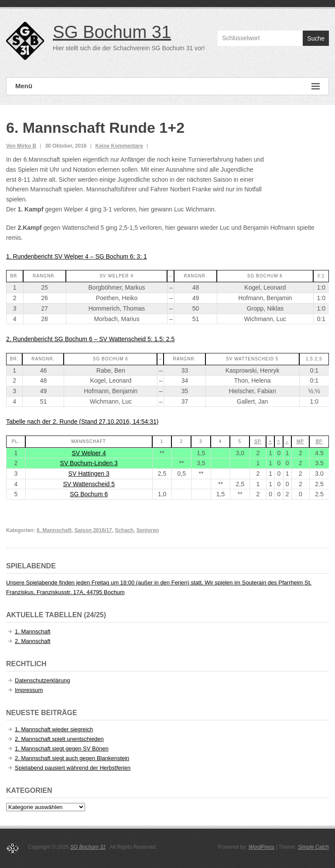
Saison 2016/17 (93, 530)
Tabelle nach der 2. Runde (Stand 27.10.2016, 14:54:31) (82, 422)
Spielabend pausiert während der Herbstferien (73, 768)
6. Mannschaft (54, 530)
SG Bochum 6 (89, 494)
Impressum (29, 690)
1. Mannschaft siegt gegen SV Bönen (62, 749)
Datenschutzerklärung (42, 680)
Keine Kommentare (119, 146)
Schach (124, 530)
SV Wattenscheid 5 (89, 484)
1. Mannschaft (33, 631)
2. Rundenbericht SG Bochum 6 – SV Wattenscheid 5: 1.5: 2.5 (90, 339)
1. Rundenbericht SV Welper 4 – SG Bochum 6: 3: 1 (77, 256)
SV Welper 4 (89, 453)
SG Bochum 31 (112, 32)
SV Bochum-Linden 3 (89, 463)
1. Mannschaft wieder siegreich (54, 729)
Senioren (148, 530)
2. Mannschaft (33, 641)
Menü (167, 86)
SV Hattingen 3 (89, 474)
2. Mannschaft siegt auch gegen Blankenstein (72, 758)
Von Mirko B (21, 146)
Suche (316, 38)
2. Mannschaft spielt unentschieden (59, 739)
